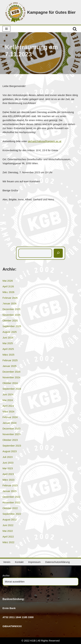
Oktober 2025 (10, 320)
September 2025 (12, 326)
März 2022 (8, 542)
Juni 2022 (8, 525)
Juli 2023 (8, 457)
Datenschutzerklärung (58, 562)
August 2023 (10, 451)
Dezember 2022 (11, 497)
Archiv (6, 576)
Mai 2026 (8, 281)
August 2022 (10, 519)
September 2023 (12, 446)
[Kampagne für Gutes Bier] (40, 12)
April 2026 (8, 286)
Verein (7, 562)
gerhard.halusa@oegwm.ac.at (45, 141)
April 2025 (8, 349)
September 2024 (12, 389)
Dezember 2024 (11, 372)
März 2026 (8, 292)
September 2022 (12, 514)
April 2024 (8, 406)
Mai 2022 (8, 531)
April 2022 (8, 537)
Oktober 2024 (10, 383)
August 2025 (10, 332)
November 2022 (11, 502)
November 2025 (11, 315)
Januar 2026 (9, 303)
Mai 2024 (8, 400)
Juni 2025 (8, 338)
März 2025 (8, 355)
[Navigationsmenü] (6, 29)
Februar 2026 (10, 298)
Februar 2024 (10, 417)
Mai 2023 (8, 468)
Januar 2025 (9, 366)
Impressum (34, 562)
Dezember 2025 (11, 309)
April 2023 (8, 474)
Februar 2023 (10, 485)
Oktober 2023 (10, 440)
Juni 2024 (8, 394)
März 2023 (8, 480)
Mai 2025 (8, 343)
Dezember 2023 (11, 429)
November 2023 (11, 434)
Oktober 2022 (10, 508)
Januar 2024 (9, 423)
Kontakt (19, 562)
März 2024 (8, 411)
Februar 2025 (10, 360)
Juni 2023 (8, 463)
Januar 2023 (9, 491)
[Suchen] (75, 29)
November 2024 (11, 377)
